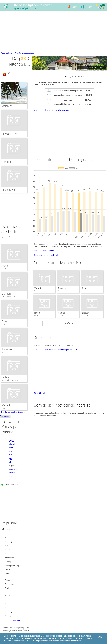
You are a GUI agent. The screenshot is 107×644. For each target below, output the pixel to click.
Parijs (5, 266)
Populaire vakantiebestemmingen (14, 412)
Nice (84, 288)
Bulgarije (8, 616)
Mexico (8, 570)
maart (11, 448)
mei (10, 455)
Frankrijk (5, 268)
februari (12, 444)
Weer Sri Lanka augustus (24, 53)
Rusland (8, 600)
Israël (7, 592)
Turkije (4, 352)
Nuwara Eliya (10, 134)
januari (12, 440)
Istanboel (7, 349)
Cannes (62, 313)
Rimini (37, 313)
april (11, 451)
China (7, 608)
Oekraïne (8, 550)
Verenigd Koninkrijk (9, 296)
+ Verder (70, 323)
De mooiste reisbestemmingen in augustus (51, 110)
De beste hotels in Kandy (44, 251)
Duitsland (8, 546)
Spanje (7, 554)
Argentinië (9, 596)
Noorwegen (9, 612)
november (13, 476)
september (13, 469)
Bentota (6, 162)
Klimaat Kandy (40, 393)
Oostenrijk (9, 542)
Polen (7, 604)
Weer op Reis (7, 53)
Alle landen (16, 620)
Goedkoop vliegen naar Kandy (46, 255)
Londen (6, 294)
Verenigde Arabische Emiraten (13, 380)
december (13, 480)
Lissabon (86, 313)
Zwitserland (9, 558)
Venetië (38, 288)
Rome (5, 322)
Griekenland (9, 584)
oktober (12, 473)
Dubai (5, 377)
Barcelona (63, 288)
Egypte (7, 580)
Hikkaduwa (8, 190)
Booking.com (5, 416)
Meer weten (76, 641)
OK (100, 637)
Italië (4, 324)
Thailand (8, 588)
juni (10, 458)
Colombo (7, 106)
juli (10, 462)
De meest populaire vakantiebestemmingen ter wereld (56, 350)
